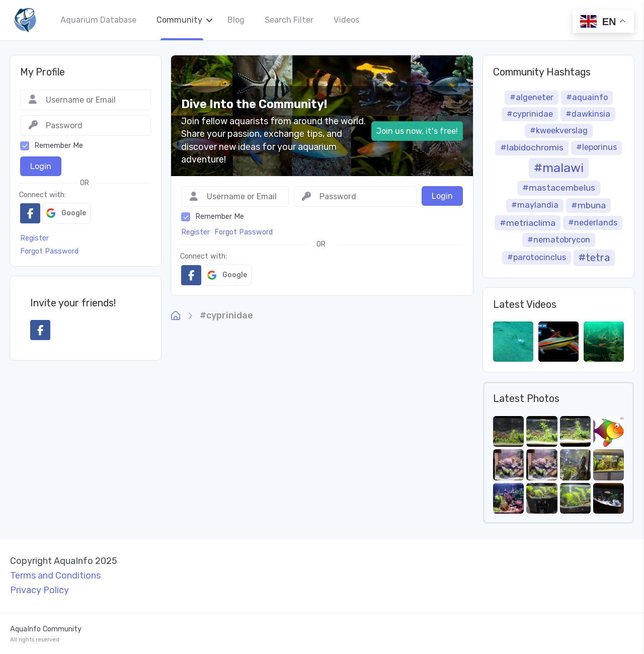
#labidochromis (532, 147)
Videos (346, 20)
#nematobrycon (559, 240)
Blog (236, 20)
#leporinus (596, 147)
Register (195, 232)
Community (179, 20)
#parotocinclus (537, 257)
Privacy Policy (39, 590)
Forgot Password (244, 232)
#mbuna (588, 205)
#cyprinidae (226, 315)
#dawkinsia (588, 114)
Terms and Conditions (55, 576)
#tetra (594, 258)
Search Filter (289, 20)
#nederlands (593, 223)
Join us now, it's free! (417, 131)
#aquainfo (587, 97)
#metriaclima (528, 223)
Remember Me (220, 217)
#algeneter (532, 97)
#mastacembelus (559, 188)
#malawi (559, 168)
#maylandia (535, 205)
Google (227, 275)
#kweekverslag (559, 131)
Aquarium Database (98, 20)
